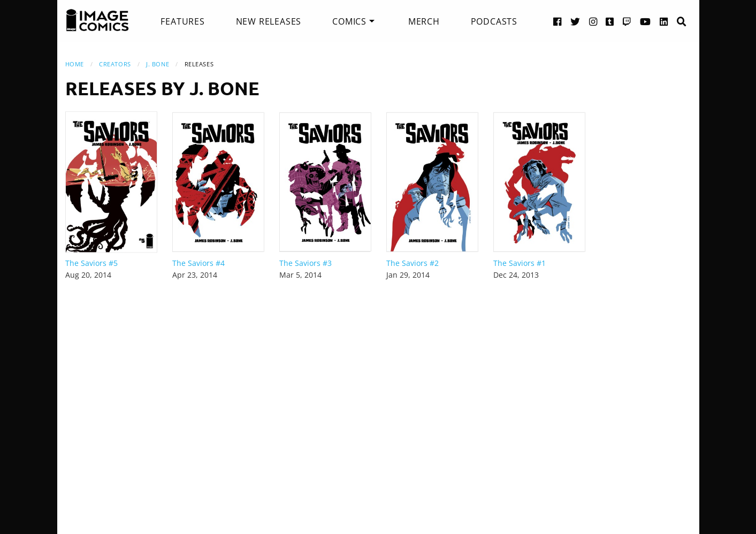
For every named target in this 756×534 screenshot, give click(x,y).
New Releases (269, 21)
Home (75, 64)
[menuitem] (182, 21)
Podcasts (494, 21)
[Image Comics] (97, 20)
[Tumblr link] (610, 21)
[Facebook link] (558, 21)
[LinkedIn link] (664, 21)
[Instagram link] (593, 21)
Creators (115, 64)
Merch (424, 21)
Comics (349, 21)
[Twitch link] (627, 21)
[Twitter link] (575, 21)
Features (182, 21)
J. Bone (158, 64)
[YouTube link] (646, 21)
